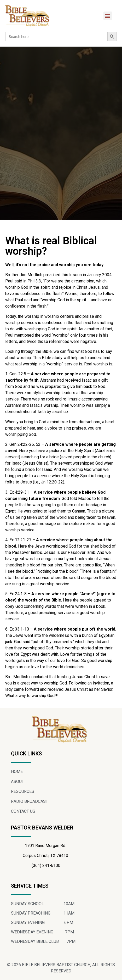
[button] (108, 16)
